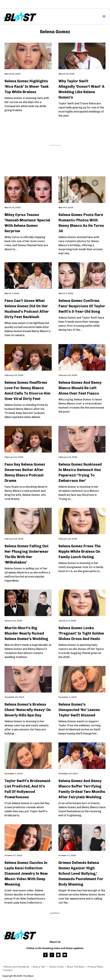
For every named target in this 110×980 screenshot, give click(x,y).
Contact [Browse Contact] (8, 970)
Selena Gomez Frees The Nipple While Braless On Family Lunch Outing (80, 551)
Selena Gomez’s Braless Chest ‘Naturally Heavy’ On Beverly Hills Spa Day (28, 710)
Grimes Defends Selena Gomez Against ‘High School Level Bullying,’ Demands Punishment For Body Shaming (81, 873)
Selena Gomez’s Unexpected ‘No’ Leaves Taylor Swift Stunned (79, 710)
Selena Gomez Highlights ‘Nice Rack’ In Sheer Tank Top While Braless (27, 86)
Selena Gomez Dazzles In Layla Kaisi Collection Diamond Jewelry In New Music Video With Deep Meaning (26, 873)
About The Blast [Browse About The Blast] (76, 967)
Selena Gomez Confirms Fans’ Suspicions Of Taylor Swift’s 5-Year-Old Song (82, 306)
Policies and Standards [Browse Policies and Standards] (16, 967)
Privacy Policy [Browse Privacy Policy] (95, 967)
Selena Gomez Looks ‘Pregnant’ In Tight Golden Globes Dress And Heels (81, 633)
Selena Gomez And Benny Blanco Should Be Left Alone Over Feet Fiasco (80, 388)
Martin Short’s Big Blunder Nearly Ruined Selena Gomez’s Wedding (26, 633)
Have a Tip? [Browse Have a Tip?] (39, 967)
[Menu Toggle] (104, 17)
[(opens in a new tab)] (45, 955)
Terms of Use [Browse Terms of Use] (56, 967)
